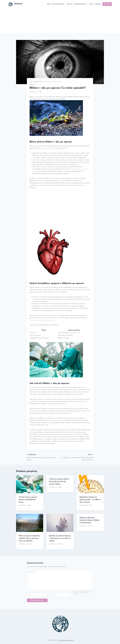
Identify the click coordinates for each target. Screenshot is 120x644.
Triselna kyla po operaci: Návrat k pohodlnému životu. (28, 500)
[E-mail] (60, 595)
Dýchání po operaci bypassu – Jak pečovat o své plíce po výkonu (60, 538)
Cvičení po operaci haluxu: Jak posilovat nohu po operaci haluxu (59, 482)
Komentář (31, 572)
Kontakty (98, 4)
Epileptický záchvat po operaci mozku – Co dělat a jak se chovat (90, 500)
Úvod (49, 4)
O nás (91, 4)
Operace (70, 4)
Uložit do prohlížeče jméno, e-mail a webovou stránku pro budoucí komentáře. (83, 593)
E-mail (53, 595)
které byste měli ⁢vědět (47, 148)
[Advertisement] (60, 21)
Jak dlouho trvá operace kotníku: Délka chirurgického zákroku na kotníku (77, 457)
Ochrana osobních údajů (66, 640)
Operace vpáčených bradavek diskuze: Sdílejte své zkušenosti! (89, 520)
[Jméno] (37, 595)
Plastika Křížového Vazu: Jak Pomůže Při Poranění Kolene (43, 457)
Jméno (30, 595)
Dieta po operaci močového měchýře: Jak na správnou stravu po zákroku (29, 538)
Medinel (33, 92)
